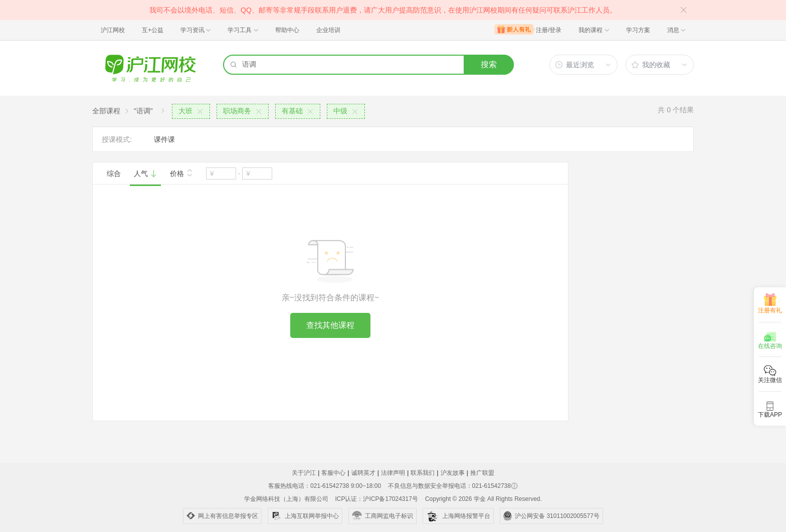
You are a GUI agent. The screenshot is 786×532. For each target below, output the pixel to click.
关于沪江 (304, 473)
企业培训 (328, 30)
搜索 (489, 64)
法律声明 (393, 473)
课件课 (164, 139)
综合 (114, 173)
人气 (145, 173)
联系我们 (423, 473)
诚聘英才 (363, 473)
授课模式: (117, 139)
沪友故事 (453, 473)
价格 (181, 172)
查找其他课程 (330, 325)
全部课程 (106, 111)
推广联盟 (482, 473)
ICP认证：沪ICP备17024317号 (376, 499)
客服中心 (333, 473)
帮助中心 (287, 30)
